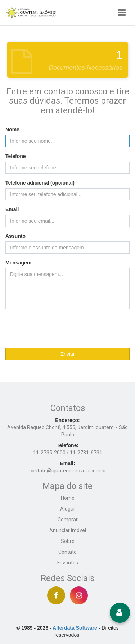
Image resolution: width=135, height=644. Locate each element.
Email (12, 209)
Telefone (16, 156)
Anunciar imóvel (68, 530)
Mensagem (18, 263)
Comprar (68, 520)
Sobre (68, 541)
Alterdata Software (75, 628)
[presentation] (68, 328)
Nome (12, 130)
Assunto (15, 236)
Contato (67, 552)
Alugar (68, 509)
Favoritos (68, 563)
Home (68, 498)
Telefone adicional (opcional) (40, 183)
